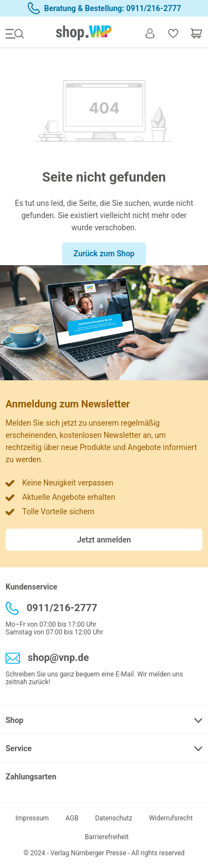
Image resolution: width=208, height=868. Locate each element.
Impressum (32, 818)
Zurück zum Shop (104, 254)
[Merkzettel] (173, 33)
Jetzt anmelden (104, 540)
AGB (72, 818)
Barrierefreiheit (107, 837)
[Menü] (17, 33)
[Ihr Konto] (150, 33)
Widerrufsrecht (171, 818)
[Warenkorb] (194, 33)
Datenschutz (113, 818)
